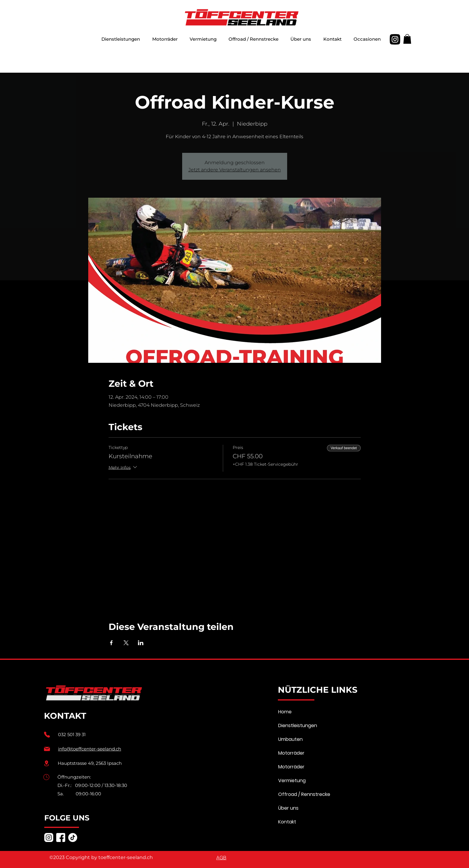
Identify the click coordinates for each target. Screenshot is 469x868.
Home (285, 712)
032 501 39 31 (72, 734)
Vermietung (292, 781)
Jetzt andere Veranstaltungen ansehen (235, 170)
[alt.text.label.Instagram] (395, 39)
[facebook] (61, 837)
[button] (165, 39)
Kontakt (287, 822)
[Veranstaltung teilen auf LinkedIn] (141, 643)
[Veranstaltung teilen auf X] (126, 643)
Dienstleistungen (298, 725)
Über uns (288, 808)
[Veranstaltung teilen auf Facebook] (111, 643)
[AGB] (221, 858)
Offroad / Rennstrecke (304, 794)
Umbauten (290, 739)
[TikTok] (73, 837)
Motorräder (291, 753)
